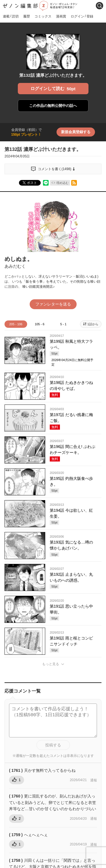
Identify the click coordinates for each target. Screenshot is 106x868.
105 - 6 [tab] (40, 324)
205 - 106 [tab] (16, 324)
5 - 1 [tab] (63, 324)
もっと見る (51, 664)
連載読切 (11, 16)
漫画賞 (61, 16)
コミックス (43, 16)
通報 (94, 780)
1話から (93, 324)
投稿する (53, 745)
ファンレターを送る (53, 304)
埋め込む (62, 183)
